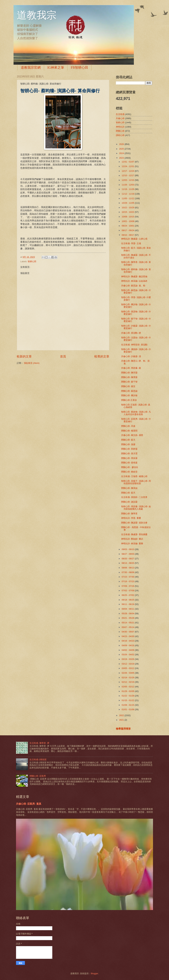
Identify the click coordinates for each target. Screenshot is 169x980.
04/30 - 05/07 (128, 632)
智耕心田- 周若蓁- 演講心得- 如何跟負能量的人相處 (136, 508)
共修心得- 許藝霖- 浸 (131, 356)
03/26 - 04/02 (128, 655)
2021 (122, 720)
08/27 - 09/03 (128, 554)
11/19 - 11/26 (128, 189)
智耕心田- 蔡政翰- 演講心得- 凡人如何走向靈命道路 (136, 413)
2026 (122, 144)
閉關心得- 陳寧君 (129, 514)
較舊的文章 (102, 356)
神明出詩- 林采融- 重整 (132, 544)
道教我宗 (37, 15)
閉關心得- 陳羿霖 (129, 373)
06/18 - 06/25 (128, 600)
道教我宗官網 (31, 67)
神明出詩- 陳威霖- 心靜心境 (134, 239)
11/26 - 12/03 (128, 185)
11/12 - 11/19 (128, 194)
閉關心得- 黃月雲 (129, 454)
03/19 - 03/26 (128, 659)
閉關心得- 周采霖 (129, 458)
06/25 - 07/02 (128, 595)
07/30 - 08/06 (128, 572)
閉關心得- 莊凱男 (38, 776)
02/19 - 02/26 (128, 678)
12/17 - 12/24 (128, 171)
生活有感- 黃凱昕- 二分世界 (134, 497)
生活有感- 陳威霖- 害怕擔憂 (134, 534)
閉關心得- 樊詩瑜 (129, 395)
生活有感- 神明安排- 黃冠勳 (134, 345)
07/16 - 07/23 (128, 581)
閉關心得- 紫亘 (128, 386)
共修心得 (120, 118)
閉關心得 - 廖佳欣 (130, 467)
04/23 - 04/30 (128, 636)
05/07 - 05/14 (128, 627)
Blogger (94, 973)
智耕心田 (32, 261)
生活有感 (120, 114)
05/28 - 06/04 (128, 613)
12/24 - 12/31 (128, 166)
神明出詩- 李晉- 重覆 (131, 518)
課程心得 (120, 135)
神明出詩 (120, 127)
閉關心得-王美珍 (129, 400)
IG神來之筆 (56, 67)
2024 (122, 153)
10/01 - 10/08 (128, 221)
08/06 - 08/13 (128, 568)
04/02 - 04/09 (128, 650)
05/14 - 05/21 (128, 623)
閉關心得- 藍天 (128, 440)
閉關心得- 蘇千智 (129, 382)
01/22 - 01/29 (128, 696)
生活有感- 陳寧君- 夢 (39, 743)
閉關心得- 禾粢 (128, 426)
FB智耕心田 (79, 67)
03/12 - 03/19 (128, 664)
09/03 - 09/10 (128, 549)
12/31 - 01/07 (128, 162)
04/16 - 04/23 (128, 641)
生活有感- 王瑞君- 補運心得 (134, 476)
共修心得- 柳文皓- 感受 (132, 435)
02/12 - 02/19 (128, 682)
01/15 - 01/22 (128, 700)
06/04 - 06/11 (128, 609)
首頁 (63, 356)
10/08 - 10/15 (128, 217)
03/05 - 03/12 (128, 668)
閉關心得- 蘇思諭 (129, 391)
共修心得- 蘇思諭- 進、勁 (133, 286)
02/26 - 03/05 (128, 673)
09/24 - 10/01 (128, 226)
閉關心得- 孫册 (128, 444)
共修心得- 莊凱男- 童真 (29, 804)
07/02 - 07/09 (128, 590)
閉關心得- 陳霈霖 (129, 377)
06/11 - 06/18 (128, 604)
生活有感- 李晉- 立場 (131, 243)
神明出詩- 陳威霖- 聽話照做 (134, 277)
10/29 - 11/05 (128, 203)
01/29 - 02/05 (128, 691)
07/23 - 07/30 (128, 577)
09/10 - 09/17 (128, 235)
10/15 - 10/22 (128, 212)
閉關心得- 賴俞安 (129, 472)
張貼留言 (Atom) (32, 363)
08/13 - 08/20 (128, 563)
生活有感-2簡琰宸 (38, 760)
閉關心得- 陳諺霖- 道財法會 (134, 523)
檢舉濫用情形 (123, 729)
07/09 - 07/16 (128, 586)
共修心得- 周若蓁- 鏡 (131, 368)
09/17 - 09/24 (128, 230)
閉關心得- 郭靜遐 (129, 449)
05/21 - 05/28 (128, 618)
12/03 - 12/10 (128, 180)
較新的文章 (24, 356)
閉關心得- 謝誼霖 (129, 502)
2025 (122, 149)
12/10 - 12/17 (128, 175)
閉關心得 (120, 131)
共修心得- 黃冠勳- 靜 (131, 333)
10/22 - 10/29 (128, 208)
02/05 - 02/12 (128, 687)
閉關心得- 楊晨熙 (129, 431)
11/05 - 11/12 (128, 198)
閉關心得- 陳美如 (129, 488)
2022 (122, 715)
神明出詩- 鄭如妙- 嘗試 (132, 539)
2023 (122, 158)
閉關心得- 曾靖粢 (129, 463)
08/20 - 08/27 (128, 559)
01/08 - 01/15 (128, 705)
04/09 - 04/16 (128, 645)
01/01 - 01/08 (128, 709)
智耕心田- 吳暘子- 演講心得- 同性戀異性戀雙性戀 (136, 482)
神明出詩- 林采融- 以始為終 (134, 281)
